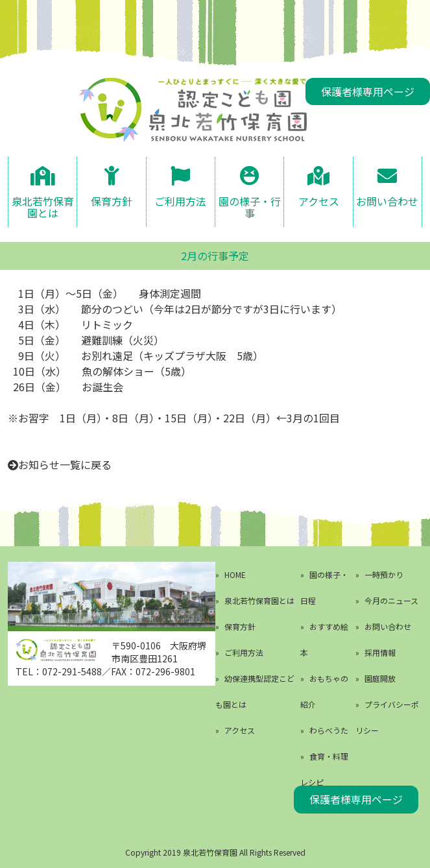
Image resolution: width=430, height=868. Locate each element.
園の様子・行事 (250, 206)
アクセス (319, 201)
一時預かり (384, 574)
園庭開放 (380, 678)
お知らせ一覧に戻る (65, 464)
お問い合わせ (387, 201)
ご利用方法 (180, 201)
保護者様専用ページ (368, 91)
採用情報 (380, 652)
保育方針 (112, 201)
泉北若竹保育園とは (43, 206)
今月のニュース (391, 600)
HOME (235, 574)
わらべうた (329, 730)
